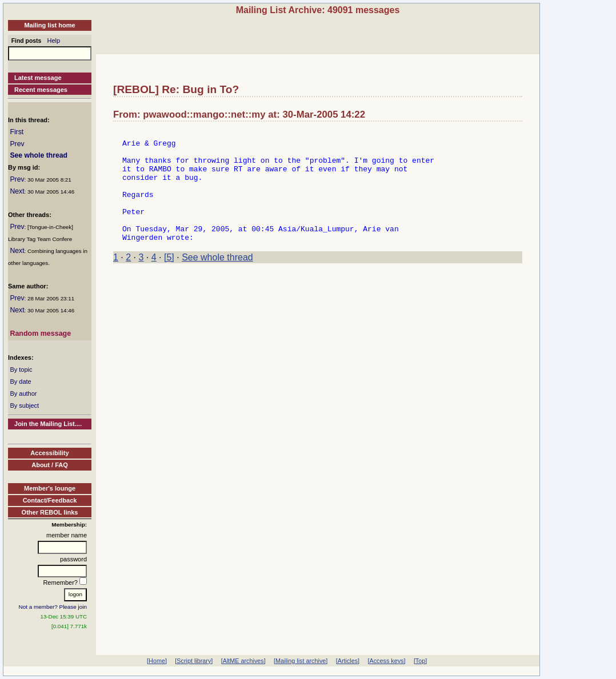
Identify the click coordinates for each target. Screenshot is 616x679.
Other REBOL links (50, 512)
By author (23, 393)
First (17, 132)
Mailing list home (49, 25)
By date (20, 381)
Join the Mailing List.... (48, 424)
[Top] (420, 661)
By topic (21, 369)
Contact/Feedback (50, 500)
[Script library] (194, 661)
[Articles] (348, 661)
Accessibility (49, 453)
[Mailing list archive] (301, 661)
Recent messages (41, 90)
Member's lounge (50, 488)
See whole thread (39, 155)
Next (17, 191)
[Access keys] (386, 661)
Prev (17, 144)
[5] (169, 280)
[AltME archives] (243, 661)
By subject (24, 405)
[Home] (157, 661)
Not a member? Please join (53, 607)
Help (54, 41)
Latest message (38, 78)
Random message (40, 334)
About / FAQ (50, 465)
